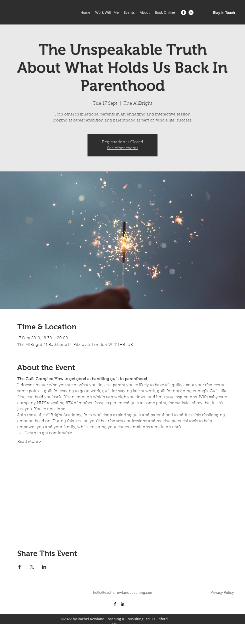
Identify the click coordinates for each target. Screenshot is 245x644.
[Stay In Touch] (224, 13)
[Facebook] (183, 12)
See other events (123, 148)
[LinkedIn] (191, 12)
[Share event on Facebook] (20, 567)
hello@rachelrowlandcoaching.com (123, 593)
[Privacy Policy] (222, 593)
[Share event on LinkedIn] (44, 567)
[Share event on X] (32, 567)
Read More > (29, 442)
